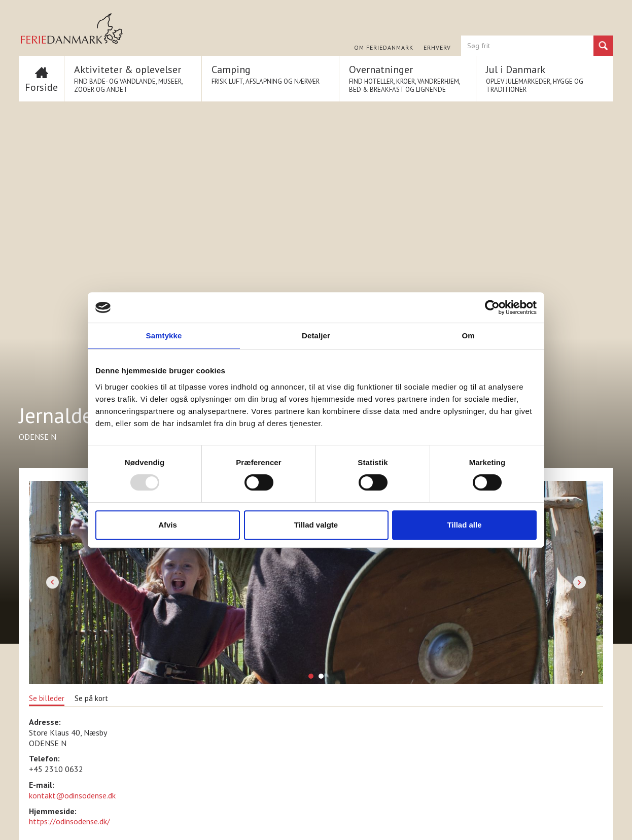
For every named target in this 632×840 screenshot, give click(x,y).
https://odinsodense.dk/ (69, 821)
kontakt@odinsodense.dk (72, 795)
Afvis (168, 525)
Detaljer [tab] (316, 336)
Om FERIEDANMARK (384, 48)
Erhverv (437, 48)
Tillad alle (464, 525)
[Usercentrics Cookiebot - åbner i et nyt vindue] (492, 307)
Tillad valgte (316, 525)
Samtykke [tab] (164, 336)
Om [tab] (468, 336)
